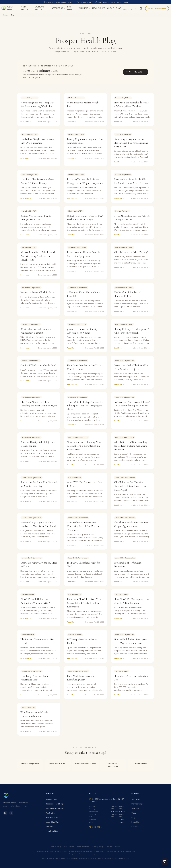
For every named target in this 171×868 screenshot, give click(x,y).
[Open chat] (165, 862)
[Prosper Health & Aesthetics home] (4, 8)
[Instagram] (11, 813)
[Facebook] (5, 813)
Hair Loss (72, 8)
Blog (133, 817)
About (110, 8)
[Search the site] (135, 9)
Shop (119, 8)
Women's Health (42, 8)
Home (5, 15)
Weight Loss (13, 8)
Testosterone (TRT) (54, 804)
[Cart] (141, 9)
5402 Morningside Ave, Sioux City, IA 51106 (106, 800)
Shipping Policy (97, 847)
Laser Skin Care (53, 822)
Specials (135, 808)
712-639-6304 (84, 2)
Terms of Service (83, 847)
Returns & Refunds (113, 847)
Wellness (84, 8)
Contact (135, 826)
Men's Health (27, 8)
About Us (136, 799)
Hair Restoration (53, 817)
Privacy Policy (56, 847)
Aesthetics (59, 8)
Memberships (99, 8)
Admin (126, 858)
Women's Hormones (55, 808)
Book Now (136, 822)
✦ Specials (128, 8)
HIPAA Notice (69, 847)
